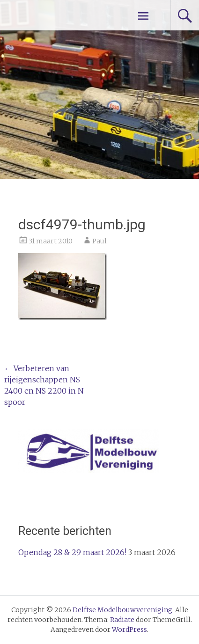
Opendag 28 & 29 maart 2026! (72, 552)
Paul (99, 241)
